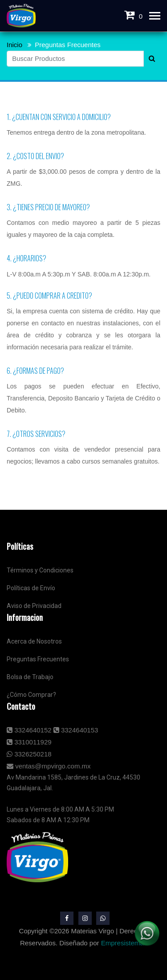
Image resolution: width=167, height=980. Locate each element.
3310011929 (29, 742)
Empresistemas (124, 943)
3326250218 (29, 754)
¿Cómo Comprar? (31, 695)
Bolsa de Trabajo (30, 677)
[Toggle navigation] (155, 17)
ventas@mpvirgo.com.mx (49, 766)
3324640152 (29, 730)
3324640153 (76, 730)
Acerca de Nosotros (34, 641)
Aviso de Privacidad (34, 606)
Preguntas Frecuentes (68, 45)
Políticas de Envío (31, 588)
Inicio (14, 45)
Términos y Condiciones (40, 570)
